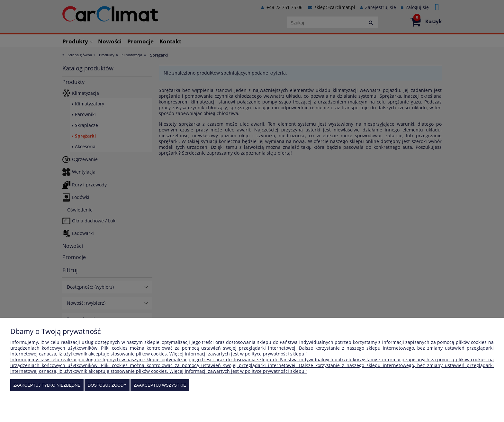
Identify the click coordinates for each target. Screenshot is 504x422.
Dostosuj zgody (107, 385)
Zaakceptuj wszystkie (160, 385)
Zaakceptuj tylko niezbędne (47, 385)
